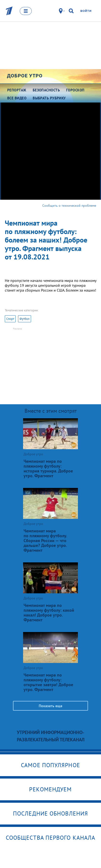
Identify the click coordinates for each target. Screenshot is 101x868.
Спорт (10, 319)
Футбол (25, 319)
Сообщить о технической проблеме (69, 206)
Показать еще (50, 706)
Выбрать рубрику (49, 98)
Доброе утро (25, 76)
